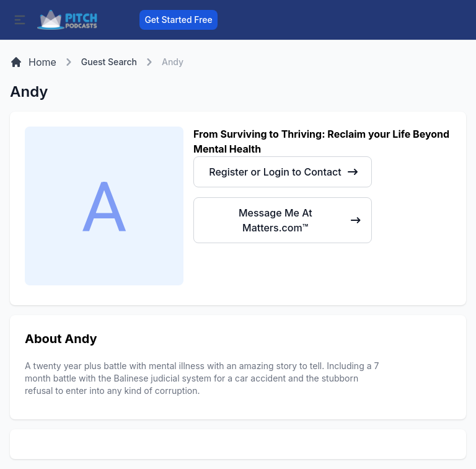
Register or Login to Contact (284, 172)
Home (33, 62)
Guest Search (109, 62)
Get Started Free (178, 20)
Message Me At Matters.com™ (300, 220)
